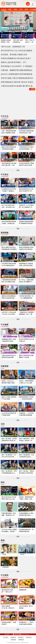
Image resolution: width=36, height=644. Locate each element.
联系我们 (21, 637)
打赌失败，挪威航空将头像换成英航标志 (17, 70)
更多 (32, 89)
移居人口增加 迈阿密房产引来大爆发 (9, 398)
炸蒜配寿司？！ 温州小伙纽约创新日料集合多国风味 (27, 623)
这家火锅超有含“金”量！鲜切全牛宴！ (8, 607)
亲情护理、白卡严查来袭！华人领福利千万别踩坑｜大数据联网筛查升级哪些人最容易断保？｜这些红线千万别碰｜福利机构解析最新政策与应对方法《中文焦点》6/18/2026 (26, 206)
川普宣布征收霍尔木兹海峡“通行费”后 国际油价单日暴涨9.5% (18, 86)
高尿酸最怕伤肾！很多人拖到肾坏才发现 (9, 340)
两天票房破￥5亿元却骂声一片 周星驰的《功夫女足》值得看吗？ (18, 66)
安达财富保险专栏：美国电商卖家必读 (26, 530)
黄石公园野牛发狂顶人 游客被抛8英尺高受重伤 (9, 248)
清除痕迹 (21, 640)
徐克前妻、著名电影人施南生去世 (14, 55)
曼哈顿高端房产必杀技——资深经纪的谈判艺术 (26, 398)
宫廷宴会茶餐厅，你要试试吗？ (9, 623)
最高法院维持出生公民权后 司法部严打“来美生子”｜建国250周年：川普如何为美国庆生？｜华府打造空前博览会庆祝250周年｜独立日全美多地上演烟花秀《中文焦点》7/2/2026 (27, 190)
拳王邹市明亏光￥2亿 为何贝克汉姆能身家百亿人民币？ (18, 51)
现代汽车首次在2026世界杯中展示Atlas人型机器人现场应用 (9, 498)
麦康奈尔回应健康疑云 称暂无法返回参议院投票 (9, 297)
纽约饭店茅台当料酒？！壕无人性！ (7, 591)
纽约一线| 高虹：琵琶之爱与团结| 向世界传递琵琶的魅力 (27, 472)
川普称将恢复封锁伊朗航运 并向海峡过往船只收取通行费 (9, 281)
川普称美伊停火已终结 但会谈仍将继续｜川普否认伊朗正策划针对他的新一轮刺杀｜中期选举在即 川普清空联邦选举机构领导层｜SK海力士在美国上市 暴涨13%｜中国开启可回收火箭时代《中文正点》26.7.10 (27, 148)
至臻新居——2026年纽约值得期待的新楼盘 (26, 414)
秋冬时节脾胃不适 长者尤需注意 (27, 340)
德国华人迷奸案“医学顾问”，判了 (14, 62)
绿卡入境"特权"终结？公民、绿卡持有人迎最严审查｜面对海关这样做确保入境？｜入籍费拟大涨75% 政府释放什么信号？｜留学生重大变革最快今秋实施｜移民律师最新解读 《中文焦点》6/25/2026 (9, 206)
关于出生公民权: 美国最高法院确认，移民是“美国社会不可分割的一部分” (9, 531)
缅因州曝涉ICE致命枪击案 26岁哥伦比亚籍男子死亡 (27, 265)
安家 (15, 9)
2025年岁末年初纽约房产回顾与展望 (9, 414)
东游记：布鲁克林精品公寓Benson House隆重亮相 (26, 382)
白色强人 (22, 554)
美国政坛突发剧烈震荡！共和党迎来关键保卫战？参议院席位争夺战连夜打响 (6, 41)
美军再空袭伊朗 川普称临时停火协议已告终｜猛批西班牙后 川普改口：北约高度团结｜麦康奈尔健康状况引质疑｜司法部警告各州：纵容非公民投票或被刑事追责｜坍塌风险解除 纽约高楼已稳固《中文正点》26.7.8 (27, 164)
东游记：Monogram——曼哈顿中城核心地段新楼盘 (9, 382)
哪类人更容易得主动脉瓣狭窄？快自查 (26, 356)
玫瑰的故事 (6, 567)
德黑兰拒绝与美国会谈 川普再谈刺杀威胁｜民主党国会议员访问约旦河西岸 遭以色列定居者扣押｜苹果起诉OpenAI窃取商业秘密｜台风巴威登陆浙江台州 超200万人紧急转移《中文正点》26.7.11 (9, 148)
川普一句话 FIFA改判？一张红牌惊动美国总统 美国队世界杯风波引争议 (30, 41)
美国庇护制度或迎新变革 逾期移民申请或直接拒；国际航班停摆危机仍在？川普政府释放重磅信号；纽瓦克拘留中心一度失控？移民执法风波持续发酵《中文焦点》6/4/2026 (27, 223)
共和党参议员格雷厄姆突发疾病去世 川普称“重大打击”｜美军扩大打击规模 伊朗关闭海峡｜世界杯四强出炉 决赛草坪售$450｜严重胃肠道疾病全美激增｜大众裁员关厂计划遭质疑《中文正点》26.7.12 (27, 132)
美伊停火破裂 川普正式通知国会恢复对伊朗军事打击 (18, 78)
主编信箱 (13, 640)
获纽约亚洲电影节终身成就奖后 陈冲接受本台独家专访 (27, 248)
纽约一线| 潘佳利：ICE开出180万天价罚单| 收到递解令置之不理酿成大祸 (9, 456)
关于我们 (5, 637)
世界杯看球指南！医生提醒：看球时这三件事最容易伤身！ (9, 514)
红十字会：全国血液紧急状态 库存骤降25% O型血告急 (26, 281)
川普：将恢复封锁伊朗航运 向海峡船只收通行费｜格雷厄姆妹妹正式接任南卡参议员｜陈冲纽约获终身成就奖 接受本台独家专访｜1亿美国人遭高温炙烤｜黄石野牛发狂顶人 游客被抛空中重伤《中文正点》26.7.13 (9, 132)
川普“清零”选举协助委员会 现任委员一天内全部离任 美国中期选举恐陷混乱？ (18, 41)
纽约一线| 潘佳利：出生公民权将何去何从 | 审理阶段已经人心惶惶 (27, 456)
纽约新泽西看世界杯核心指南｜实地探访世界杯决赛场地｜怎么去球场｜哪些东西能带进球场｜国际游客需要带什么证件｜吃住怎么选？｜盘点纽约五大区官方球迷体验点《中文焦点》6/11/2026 (9, 223)
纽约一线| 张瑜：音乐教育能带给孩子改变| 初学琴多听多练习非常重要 (9, 440)
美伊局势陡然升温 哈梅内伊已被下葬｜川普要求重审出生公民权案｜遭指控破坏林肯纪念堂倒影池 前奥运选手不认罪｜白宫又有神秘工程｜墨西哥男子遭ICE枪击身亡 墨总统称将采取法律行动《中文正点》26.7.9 (9, 164)
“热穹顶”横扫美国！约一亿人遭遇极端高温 (26, 297)
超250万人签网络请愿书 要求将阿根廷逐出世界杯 (18, 74)
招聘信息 (29, 637)
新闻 (10, 9)
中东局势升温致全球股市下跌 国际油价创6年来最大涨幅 (9, 265)
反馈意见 (13, 637)
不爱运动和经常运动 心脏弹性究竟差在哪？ (9, 356)
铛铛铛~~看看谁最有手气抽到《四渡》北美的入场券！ (26, 498)
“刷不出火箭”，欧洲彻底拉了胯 (13, 47)
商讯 (26, 9)
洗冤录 (4, 554)
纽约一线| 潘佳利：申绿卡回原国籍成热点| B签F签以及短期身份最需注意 (9, 472)
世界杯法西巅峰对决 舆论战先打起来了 (16, 58)
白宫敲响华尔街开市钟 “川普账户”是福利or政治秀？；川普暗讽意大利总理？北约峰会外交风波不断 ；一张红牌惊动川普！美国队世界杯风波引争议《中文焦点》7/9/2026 (9, 190)
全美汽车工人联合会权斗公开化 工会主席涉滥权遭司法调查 (9, 313)
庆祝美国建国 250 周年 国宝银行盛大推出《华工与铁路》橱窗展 (26, 514)
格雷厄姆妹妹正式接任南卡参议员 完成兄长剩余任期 (18, 82)
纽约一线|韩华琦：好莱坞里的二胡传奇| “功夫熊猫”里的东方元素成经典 (27, 440)
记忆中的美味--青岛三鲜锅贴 (26, 607)
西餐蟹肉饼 (23, 590)
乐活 (21, 9)
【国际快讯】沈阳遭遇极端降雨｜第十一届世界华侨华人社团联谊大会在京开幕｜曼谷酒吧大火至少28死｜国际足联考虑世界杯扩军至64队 (26, 313)
